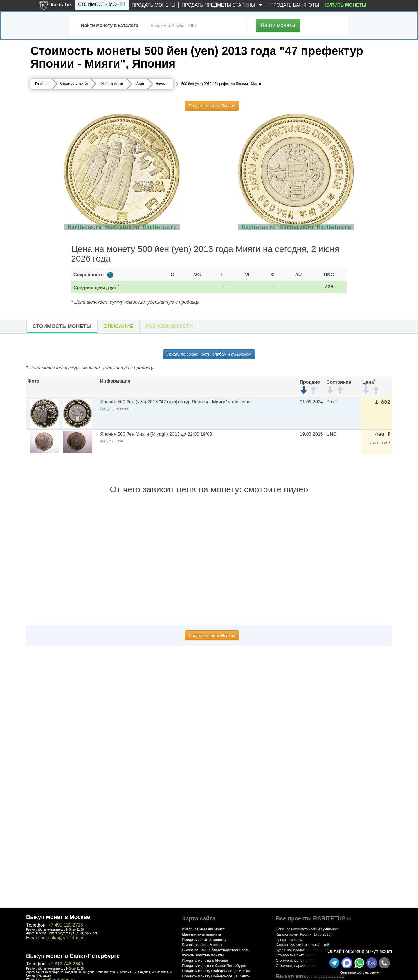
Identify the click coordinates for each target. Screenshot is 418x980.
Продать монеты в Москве (205, 961)
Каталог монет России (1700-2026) (304, 934)
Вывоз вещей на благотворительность (216, 950)
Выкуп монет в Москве (58, 917)
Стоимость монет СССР (295, 961)
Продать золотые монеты (205, 940)
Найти (278, 25)
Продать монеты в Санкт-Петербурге (214, 966)
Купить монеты (346, 5)
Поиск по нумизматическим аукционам (307, 929)
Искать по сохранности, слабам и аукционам (209, 354)
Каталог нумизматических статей (302, 945)
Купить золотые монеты (203, 955)
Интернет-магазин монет (203, 929)
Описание (118, 326)
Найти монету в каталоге (110, 25)
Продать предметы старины (223, 5)
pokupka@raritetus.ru (63, 938)
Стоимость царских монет (297, 966)
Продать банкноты (295, 5)
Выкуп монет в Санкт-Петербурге (73, 956)
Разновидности (169, 326)
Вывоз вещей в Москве (202, 945)
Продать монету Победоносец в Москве (217, 971)
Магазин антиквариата (202, 934)
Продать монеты (154, 5)
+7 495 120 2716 (65, 925)
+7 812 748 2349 (65, 964)
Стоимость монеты (62, 326)
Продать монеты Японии (212, 106)
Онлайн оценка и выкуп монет (360, 951)
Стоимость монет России (296, 955)
